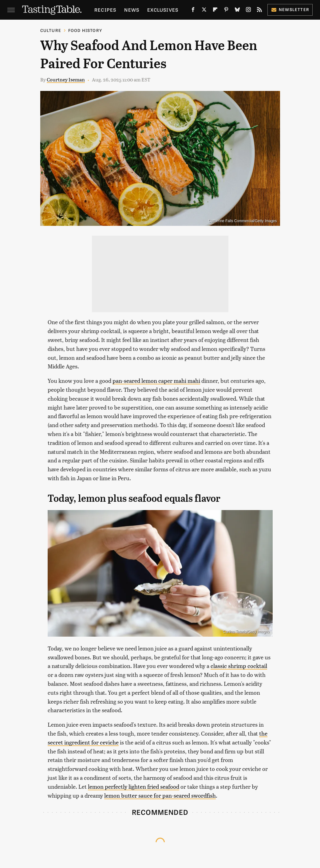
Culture (51, 30)
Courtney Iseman (66, 79)
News (132, 10)
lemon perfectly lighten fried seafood (134, 786)
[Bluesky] (237, 11)
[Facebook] (193, 11)
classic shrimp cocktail (239, 666)
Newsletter (290, 9)
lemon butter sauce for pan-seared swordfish (160, 795)
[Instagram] (248, 11)
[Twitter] (204, 11)
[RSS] (259, 11)
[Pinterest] (226, 11)
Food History (85, 30)
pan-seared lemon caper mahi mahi (156, 381)
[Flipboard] (215, 11)
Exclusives (163, 10)
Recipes (105, 10)
